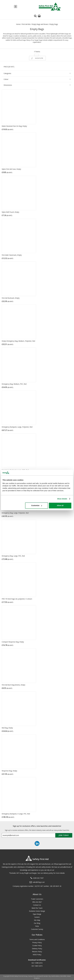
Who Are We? (37, 902)
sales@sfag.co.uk (39, 882)
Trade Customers (37, 899)
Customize (37, 505)
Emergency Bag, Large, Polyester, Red (15, 513)
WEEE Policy (37, 955)
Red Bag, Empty (7, 728)
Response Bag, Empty (9, 771)
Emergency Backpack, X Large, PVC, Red (16, 814)
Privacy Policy (37, 942)
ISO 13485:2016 (37, 963)
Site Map (37, 920)
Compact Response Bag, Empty (13, 642)
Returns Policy (37, 952)
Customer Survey (37, 929)
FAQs (37, 926)
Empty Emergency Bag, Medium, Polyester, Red (18, 341)
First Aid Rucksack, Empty (11, 298)
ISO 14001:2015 (37, 966)
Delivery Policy (37, 949)
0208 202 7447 (38, 878)
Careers (37, 917)
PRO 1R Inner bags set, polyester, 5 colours (17, 599)
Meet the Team (37, 908)
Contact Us (37, 905)
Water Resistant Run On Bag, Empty (14, 126)
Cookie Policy (37, 945)
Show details (62, 499)
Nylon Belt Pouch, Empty (10, 212)
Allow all (60, 505)
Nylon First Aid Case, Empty (11, 169)
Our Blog (37, 923)
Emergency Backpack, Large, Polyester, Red (17, 427)
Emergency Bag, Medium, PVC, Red (14, 384)
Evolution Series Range (37, 911)
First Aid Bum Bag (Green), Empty (13, 685)
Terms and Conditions (37, 939)
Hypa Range (37, 914)
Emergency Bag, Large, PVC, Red (13, 556)
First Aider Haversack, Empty (12, 255)
